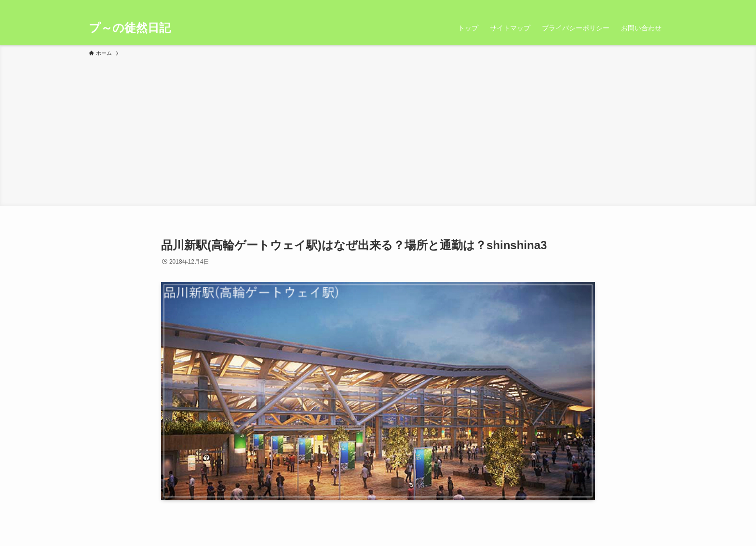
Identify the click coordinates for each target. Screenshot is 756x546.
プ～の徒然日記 (130, 28)
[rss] (648, 5)
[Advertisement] (378, 130)
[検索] (661, 5)
